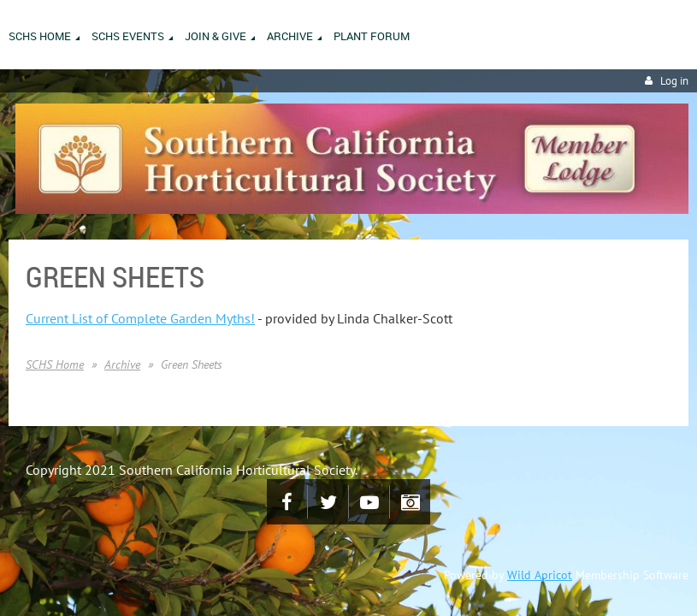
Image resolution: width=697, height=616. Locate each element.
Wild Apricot (540, 575)
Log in (674, 81)
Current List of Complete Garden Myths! (140, 318)
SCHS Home (55, 364)
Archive (122, 364)
